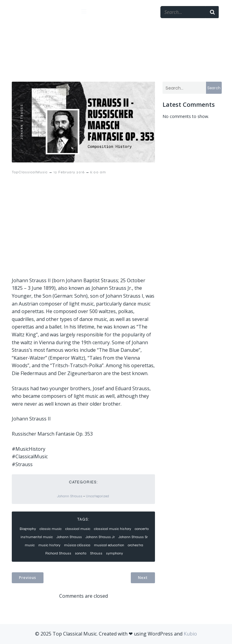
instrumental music (37, 537)
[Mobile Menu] (84, 11)
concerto (142, 529)
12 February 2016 (69, 172)
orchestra (135, 545)
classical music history (113, 529)
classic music (51, 529)
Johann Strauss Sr (133, 537)
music (30, 545)
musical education (109, 545)
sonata (81, 553)
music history (49, 545)
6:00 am (98, 172)
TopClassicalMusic (30, 172)
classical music (78, 529)
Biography (28, 529)
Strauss (96, 553)
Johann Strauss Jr (100, 537)
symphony (114, 553)
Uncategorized (97, 496)
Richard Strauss (58, 553)
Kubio (190, 634)
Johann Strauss (70, 496)
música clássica (77, 545)
